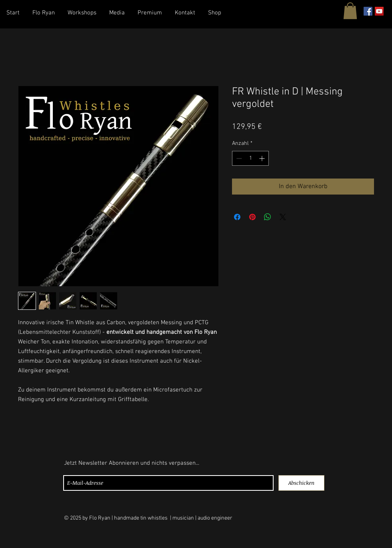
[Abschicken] (301, 483)
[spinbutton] (250, 158)
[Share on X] (283, 217)
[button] (350, 11)
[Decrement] (238, 158)
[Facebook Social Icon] (368, 11)
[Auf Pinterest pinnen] (252, 217)
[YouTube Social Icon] (379, 11)
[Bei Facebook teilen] (237, 217)
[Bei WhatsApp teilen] (268, 217)
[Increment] (263, 158)
